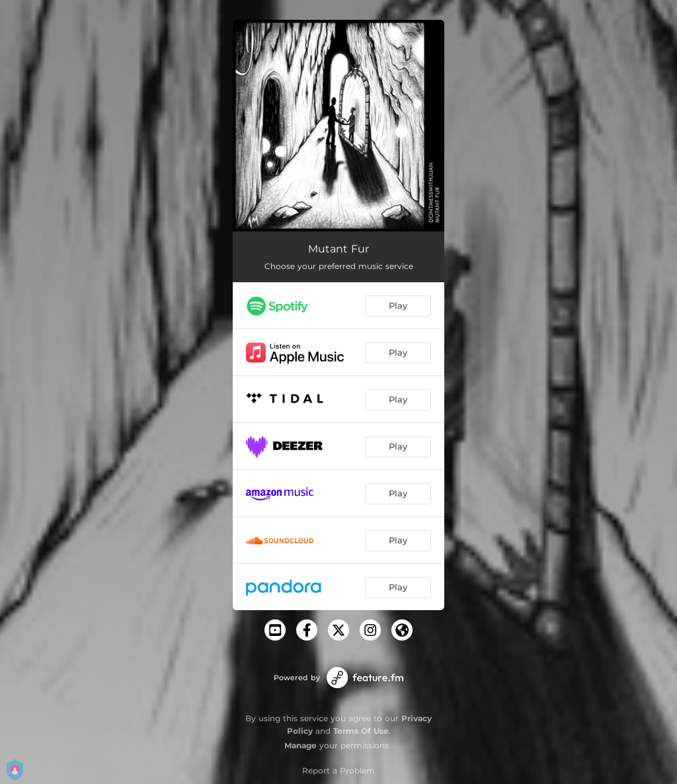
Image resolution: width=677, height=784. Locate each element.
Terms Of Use (361, 731)
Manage (300, 745)
